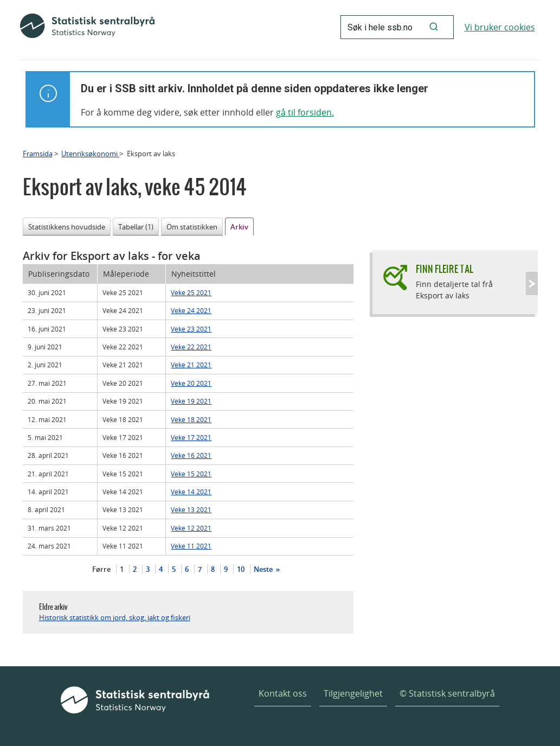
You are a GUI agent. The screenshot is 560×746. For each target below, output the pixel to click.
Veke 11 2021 (191, 546)
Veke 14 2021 (191, 492)
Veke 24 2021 (191, 310)
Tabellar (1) (136, 227)
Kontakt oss (283, 693)
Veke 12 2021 (191, 528)
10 (241, 569)
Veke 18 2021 (191, 419)
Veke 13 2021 (191, 509)
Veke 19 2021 (191, 401)
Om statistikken (192, 227)
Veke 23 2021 (191, 329)
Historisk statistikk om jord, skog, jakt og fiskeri (115, 617)
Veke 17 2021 (191, 437)
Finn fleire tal (445, 269)
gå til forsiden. (305, 112)
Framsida (38, 154)
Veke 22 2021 (191, 347)
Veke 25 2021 (191, 292)
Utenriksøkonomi (90, 154)
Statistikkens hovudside (67, 227)
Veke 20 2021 (191, 383)
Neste (264, 569)
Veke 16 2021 (191, 455)
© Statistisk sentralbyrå (447, 693)
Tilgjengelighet (353, 693)
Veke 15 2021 (191, 474)
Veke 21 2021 (191, 365)
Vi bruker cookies (500, 27)
